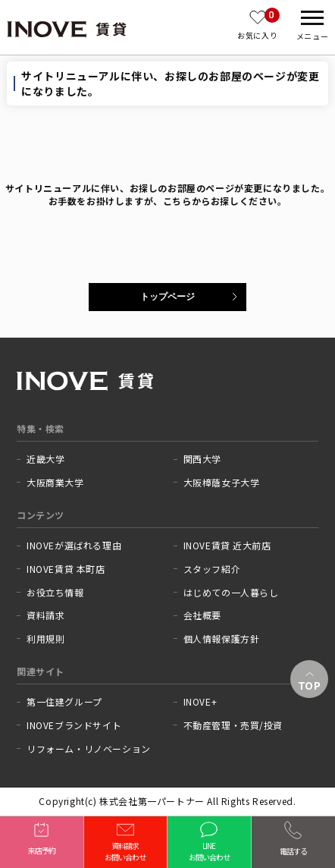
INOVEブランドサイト (74, 725)
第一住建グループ (64, 702)
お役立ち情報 (55, 593)
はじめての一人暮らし (231, 593)
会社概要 (202, 615)
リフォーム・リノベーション (89, 749)
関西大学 (202, 459)
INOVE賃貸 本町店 (66, 569)
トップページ (167, 297)
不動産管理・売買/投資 (233, 725)
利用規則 (45, 639)
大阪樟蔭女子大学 (222, 483)
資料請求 (45, 615)
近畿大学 (45, 459)
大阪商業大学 (55, 483)
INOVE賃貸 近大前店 (227, 546)
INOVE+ (200, 702)
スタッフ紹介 (212, 569)
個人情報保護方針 (222, 639)
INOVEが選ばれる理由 (74, 546)
